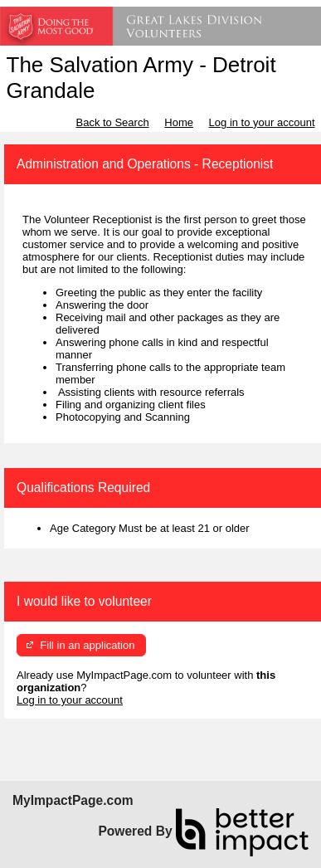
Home (179, 122)
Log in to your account (262, 122)
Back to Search (112, 122)
